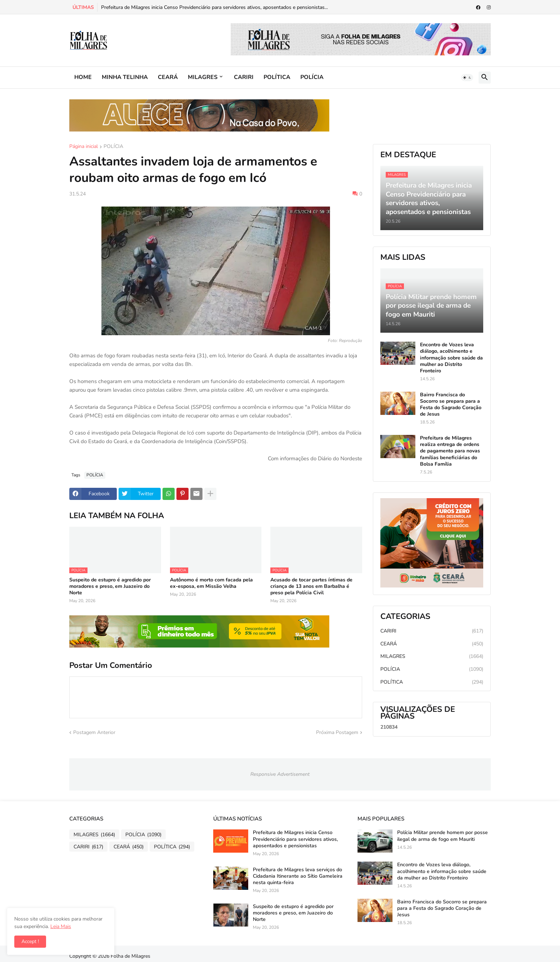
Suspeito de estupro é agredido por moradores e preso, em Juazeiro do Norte (110, 586)
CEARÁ (168, 77)
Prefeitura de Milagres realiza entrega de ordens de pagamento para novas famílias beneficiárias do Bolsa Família (450, 451)
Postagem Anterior (94, 732)
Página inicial (84, 147)
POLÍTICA (277, 77)
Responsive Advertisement (280, 774)
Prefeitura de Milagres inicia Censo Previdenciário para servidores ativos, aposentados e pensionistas (295, 839)
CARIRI (244, 77)
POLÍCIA (312, 77)
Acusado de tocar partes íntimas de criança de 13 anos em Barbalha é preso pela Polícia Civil (311, 586)
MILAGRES (203, 77)
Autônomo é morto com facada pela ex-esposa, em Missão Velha (211, 583)
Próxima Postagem (337, 732)
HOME (83, 77)
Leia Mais (61, 926)
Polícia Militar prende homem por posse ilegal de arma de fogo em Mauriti (442, 836)
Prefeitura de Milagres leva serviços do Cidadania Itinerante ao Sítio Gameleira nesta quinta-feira (298, 876)
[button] (467, 78)
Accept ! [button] (30, 941)
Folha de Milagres (131, 956)
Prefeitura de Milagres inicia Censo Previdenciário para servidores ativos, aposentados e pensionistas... (214, 7)
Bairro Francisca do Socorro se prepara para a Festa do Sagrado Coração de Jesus (451, 405)
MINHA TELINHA (125, 77)
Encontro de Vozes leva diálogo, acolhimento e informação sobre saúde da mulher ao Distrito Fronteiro (451, 358)
